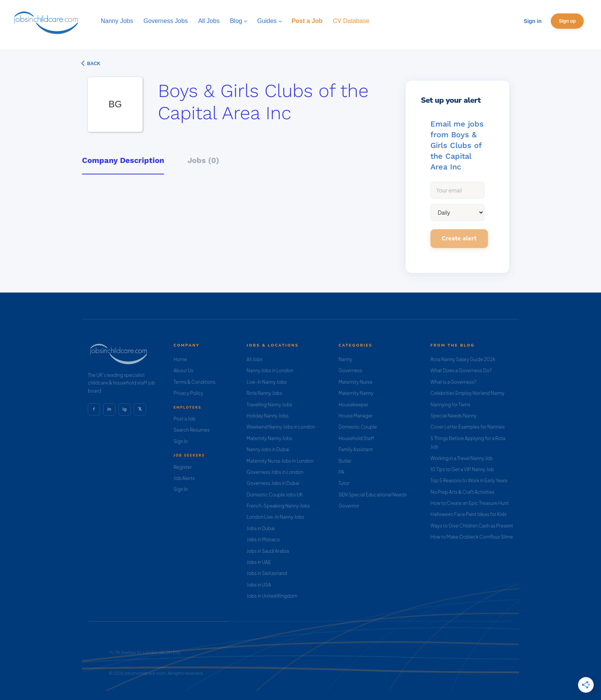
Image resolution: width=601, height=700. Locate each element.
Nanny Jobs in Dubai (268, 449)
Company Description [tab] (123, 160)
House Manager (356, 416)
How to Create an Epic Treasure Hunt (470, 503)
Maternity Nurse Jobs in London (280, 461)
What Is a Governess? (453, 382)
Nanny (345, 359)
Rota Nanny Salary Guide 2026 (463, 359)
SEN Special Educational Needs (373, 495)
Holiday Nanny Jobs (268, 416)
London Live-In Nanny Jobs (275, 517)
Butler (345, 461)
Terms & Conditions (195, 382)
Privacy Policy (188, 393)
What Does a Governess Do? (461, 371)
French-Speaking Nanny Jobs (278, 506)
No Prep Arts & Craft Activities (462, 492)
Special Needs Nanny (453, 416)
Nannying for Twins (450, 405)
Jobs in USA (259, 585)
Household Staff (356, 438)
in (109, 409)
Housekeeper (353, 405)
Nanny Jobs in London (270, 371)
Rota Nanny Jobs (264, 393)
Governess (350, 371)
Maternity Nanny (356, 393)
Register (183, 467)
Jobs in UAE (259, 562)
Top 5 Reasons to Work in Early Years (469, 481)
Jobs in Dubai (261, 528)
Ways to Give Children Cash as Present (472, 526)
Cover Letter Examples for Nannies (468, 427)
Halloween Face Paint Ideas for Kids (469, 514)
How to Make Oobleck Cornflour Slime (472, 537)
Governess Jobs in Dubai (273, 483)
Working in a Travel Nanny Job (462, 458)
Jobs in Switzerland (267, 573)
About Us (184, 371)
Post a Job (185, 419)
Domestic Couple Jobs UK (275, 495)
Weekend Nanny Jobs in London (281, 427)
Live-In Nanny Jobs (267, 382)
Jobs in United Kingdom (272, 596)
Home (180, 359)
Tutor (344, 483)
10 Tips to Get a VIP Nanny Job (462, 469)
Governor (349, 506)
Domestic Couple (358, 427)
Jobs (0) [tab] (203, 160)
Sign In (181, 441)
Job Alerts (184, 478)
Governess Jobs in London (275, 472)
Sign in (533, 21)
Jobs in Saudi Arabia (268, 551)
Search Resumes (192, 430)
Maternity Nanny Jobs (269, 438)
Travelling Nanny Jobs (269, 405)
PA (341, 472)
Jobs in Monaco (263, 540)
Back (93, 64)
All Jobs (255, 359)
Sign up (567, 21)
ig (125, 409)
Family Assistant (356, 449)
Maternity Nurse (355, 382)
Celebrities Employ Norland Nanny (467, 393)
